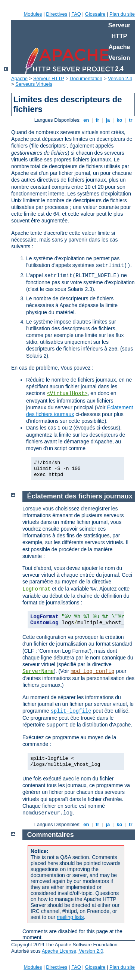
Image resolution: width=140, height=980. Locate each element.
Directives (57, 14)
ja (108, 120)
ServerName (38, 671)
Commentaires (51, 835)
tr (131, 120)
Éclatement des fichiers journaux (80, 496)
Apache (19, 78)
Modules (33, 14)
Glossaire (95, 14)
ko (119, 120)
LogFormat (37, 589)
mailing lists (70, 917)
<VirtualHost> (67, 394)
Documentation (86, 78)
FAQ (76, 14)
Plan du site (122, 14)
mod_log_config (93, 671)
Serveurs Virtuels (34, 84)
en (86, 120)
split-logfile (71, 711)
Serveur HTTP (49, 78)
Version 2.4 (120, 78)
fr (98, 120)
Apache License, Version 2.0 (73, 951)
